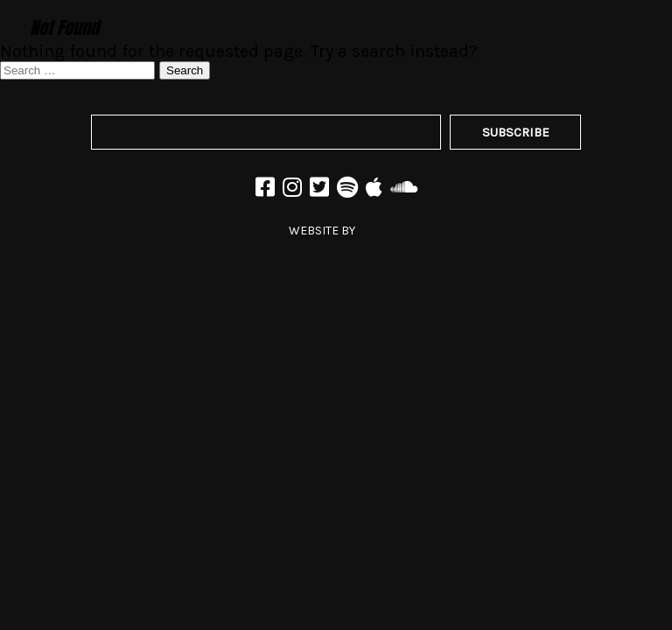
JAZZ (371, 231)
